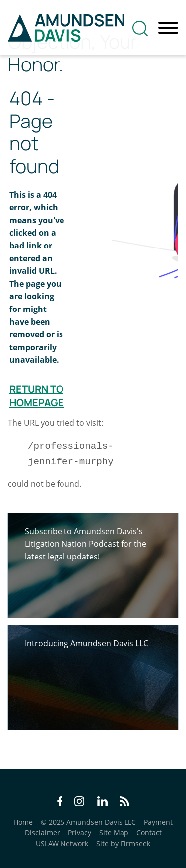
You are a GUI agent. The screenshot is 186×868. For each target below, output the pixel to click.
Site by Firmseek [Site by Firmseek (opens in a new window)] (123, 843)
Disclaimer (42, 833)
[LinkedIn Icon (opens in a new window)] (102, 803)
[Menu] (168, 28)
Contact (149, 833)
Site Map (114, 833)
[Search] (140, 29)
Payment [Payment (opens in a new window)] (158, 822)
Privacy (80, 833)
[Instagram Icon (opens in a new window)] (80, 803)
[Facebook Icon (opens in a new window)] (60, 803)
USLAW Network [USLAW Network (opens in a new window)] (62, 843)
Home (23, 822)
